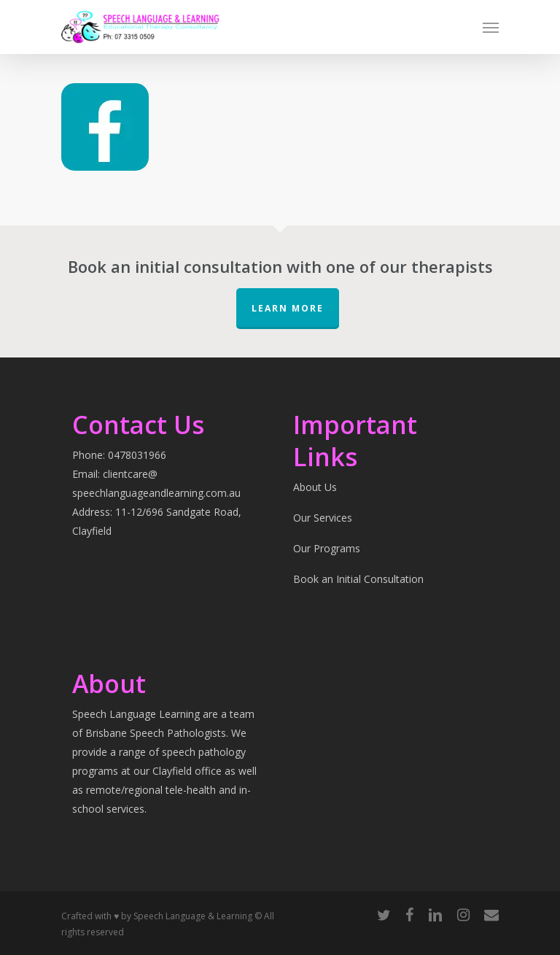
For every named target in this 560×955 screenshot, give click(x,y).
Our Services (323, 518)
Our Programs (327, 548)
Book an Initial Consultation (358, 579)
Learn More (288, 308)
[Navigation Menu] (491, 27)
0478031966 (137, 455)
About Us (315, 487)
